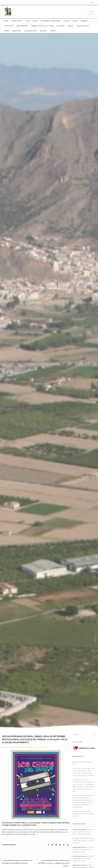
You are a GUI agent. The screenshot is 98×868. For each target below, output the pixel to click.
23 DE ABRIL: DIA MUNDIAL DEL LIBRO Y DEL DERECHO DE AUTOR (83, 850)
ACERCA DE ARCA (17, 21)
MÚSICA (75, 21)
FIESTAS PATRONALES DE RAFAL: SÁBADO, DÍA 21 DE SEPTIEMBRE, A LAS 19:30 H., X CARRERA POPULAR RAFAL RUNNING (54, 863)
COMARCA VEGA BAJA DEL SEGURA (42, 26)
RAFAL (28, 21)
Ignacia (75, 838)
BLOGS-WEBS (17, 31)
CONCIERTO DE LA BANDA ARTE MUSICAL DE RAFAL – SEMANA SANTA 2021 (83, 832)
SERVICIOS (43, 31)
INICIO (6, 21)
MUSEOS (71, 26)
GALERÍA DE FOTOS (83, 26)
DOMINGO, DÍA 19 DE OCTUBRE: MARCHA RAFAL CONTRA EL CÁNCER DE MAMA (83, 814)
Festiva (32, 747)
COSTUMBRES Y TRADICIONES (50, 21)
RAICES (35, 21)
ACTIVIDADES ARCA (30, 31)
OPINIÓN (53, 31)
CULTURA (66, 21)
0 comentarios (44, 747)
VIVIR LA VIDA (9, 26)
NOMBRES (84, 21)
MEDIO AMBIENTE (22, 26)
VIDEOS (7, 31)
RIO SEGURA (61, 26)
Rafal (36, 747)
